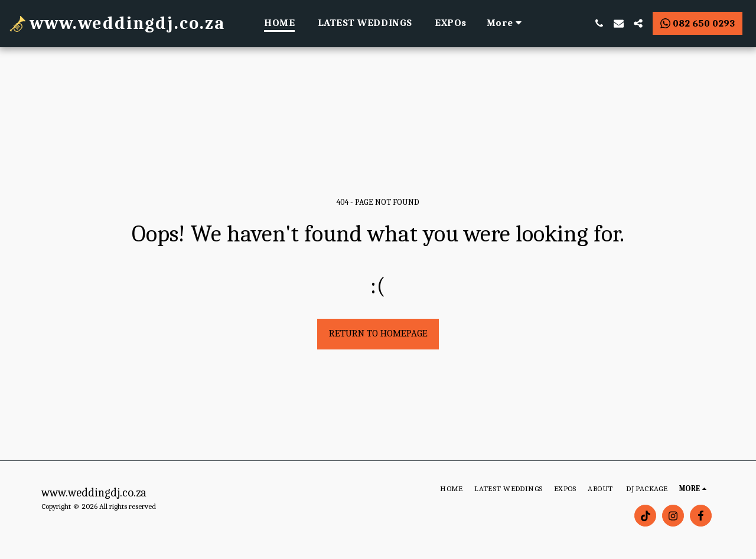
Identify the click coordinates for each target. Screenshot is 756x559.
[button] (599, 23)
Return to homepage (378, 333)
